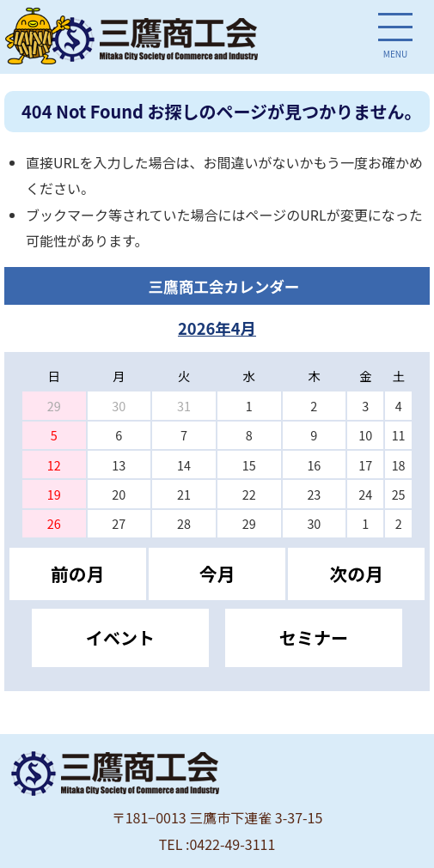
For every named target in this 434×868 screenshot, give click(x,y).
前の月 (77, 574)
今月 (217, 574)
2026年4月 (217, 328)
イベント (120, 637)
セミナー (314, 637)
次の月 (357, 574)
